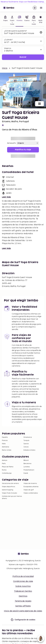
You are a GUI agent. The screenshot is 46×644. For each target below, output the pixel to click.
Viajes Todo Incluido (10, 493)
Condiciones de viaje (23, 581)
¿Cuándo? (8, 40)
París (4, 464)
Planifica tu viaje (23, 150)
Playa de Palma (8, 467)
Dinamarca (28, 437)
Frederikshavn (29, 470)
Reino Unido (7, 450)
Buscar (23, 57)
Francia (5, 441)
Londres (27, 467)
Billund (26, 460)
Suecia (26, 444)
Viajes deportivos (8, 487)
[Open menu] (41, 8)
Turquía (26, 441)
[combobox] (21, 33)
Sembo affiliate (23, 606)
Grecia (26, 447)
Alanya (5, 460)
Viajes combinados (31, 493)
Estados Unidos (29, 450)
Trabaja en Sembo (23, 591)
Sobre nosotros (23, 586)
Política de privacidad (23, 576)
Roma (4, 470)
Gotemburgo (7, 473)
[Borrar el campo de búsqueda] (41, 32)
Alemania (5, 447)
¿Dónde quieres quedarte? (15, 31)
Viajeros (8, 48)
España (5, 437)
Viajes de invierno (30, 483)
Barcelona (27, 464)
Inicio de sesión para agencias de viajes (23, 611)
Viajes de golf (29, 490)
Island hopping (8, 490)
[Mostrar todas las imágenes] (39, 104)
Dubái (26, 473)
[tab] (5, 21)
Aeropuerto (12, 143)
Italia (4, 444)
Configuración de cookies (23, 620)
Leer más (6, 197)
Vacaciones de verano (10, 483)
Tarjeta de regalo (23, 601)
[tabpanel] (23, 44)
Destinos (23, 596)
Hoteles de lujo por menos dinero (12, 497)
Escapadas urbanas (31, 487)
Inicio (5, 68)
